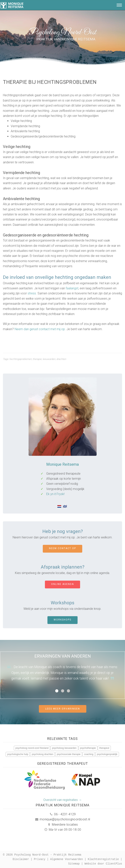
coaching (89, 754)
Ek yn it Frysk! (55, 494)
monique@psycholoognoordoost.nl (62, 819)
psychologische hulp (18, 754)
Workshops (62, 620)
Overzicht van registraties (61, 800)
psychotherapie (88, 748)
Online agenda (62, 584)
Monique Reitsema (62, 464)
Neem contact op (62, 548)
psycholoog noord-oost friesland (32, 748)
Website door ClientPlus (103, 864)
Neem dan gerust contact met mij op (40, 329)
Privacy (40, 859)
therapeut (104, 748)
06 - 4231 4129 (62, 814)
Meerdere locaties (62, 825)
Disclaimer (21, 859)
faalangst (72, 288)
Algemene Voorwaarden (66, 859)
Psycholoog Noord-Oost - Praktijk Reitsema (48, 855)
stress (32, 293)
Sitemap (74, 864)
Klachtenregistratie (103, 859)
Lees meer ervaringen (63, 709)
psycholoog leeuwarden (64, 748)
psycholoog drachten (42, 754)
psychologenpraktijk (107, 754)
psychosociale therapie (69, 754)
